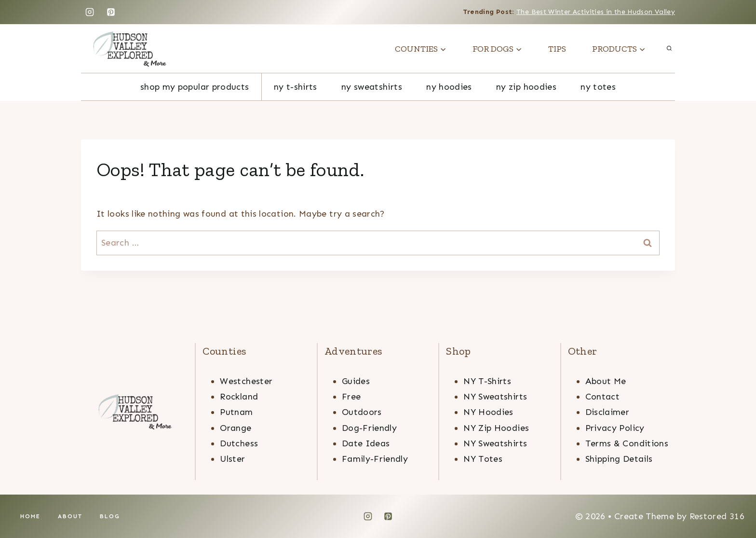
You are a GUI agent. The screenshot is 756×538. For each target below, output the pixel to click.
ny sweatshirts (372, 87)
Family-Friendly (375, 459)
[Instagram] (90, 12)
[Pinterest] (111, 12)
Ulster (232, 459)
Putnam (236, 412)
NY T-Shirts (296, 87)
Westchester (246, 381)
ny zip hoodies (526, 87)
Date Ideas (366, 443)
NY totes (598, 87)
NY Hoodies (488, 412)
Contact (603, 397)
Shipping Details (619, 459)
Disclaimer (607, 412)
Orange (236, 428)
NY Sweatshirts (495, 397)
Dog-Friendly (369, 428)
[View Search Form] (669, 49)
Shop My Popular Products (195, 87)
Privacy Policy (615, 428)
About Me (606, 381)
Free (351, 397)
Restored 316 (717, 516)
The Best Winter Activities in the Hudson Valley (596, 12)
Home (30, 516)
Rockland (239, 397)
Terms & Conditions (627, 443)
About (70, 516)
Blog (110, 516)
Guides (356, 381)
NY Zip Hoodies (496, 428)
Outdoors (362, 412)
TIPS (557, 49)
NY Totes (483, 459)
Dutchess (239, 443)
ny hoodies (449, 87)
